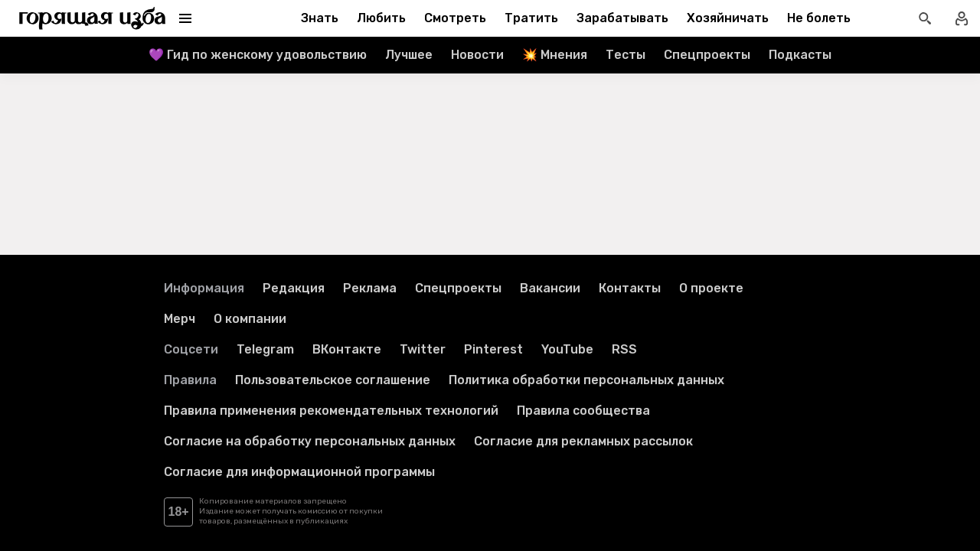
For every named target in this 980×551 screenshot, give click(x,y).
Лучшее (409, 55)
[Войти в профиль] (962, 18)
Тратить (531, 18)
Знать (320, 18)
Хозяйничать (728, 18)
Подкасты (800, 55)
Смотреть (455, 18)
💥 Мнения (555, 55)
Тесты (626, 55)
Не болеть (819, 18)
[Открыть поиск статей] (925, 18)
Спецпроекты (707, 55)
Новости (477, 55)
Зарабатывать (622, 18)
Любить (381, 18)
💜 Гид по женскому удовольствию (258, 55)
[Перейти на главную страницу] (93, 18)
